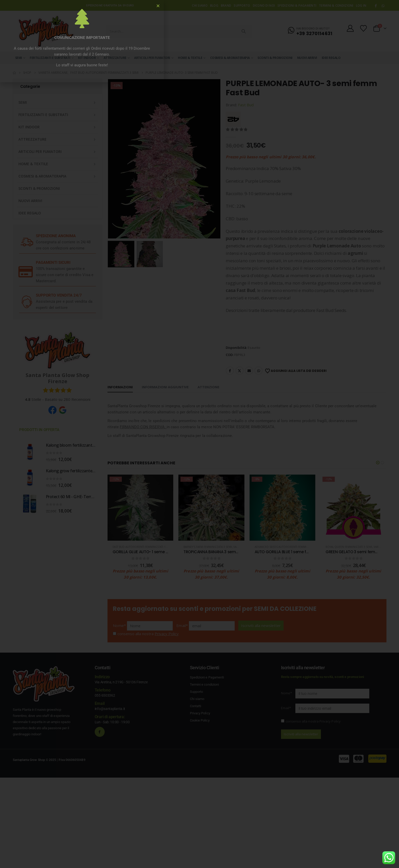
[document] (199, 434)
